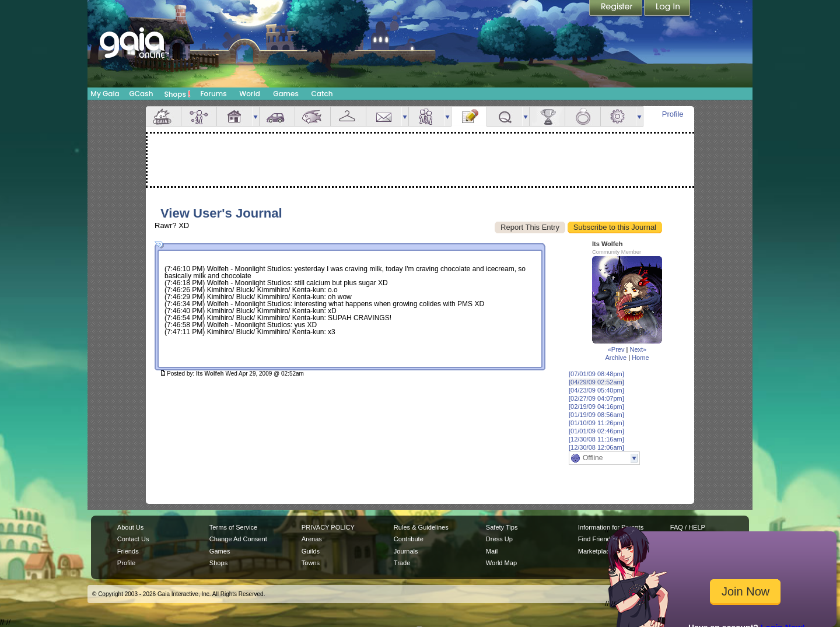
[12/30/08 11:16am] (596, 439)
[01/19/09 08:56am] (596, 415)
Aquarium (313, 116)
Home (640, 358)
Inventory (348, 116)
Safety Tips (502, 527)
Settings (618, 116)
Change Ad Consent (238, 539)
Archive (616, 358)
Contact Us (133, 539)
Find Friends (596, 539)
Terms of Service (233, 527)
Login (667, 9)
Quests (505, 116)
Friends (426, 116)
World (250, 94)
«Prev (616, 349)
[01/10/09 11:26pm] (596, 423)
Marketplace (596, 551)
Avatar (199, 116)
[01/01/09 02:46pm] (596, 431)
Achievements (547, 116)
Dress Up (499, 539)
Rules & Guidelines (421, 527)
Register (617, 9)
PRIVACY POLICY (328, 527)
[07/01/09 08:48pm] (596, 374)
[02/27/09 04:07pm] (596, 398)
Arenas (312, 539)
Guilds (311, 551)
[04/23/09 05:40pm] (596, 390)
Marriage (583, 116)
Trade (402, 563)
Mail (384, 116)
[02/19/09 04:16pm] (596, 407)
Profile (673, 114)
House (235, 116)
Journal (469, 116)
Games (286, 94)
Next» (638, 349)
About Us (130, 527)
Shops (178, 94)
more (256, 116)
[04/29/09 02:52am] (596, 382)
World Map (501, 563)
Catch (322, 94)
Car (277, 116)
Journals (406, 551)
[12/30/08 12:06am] (596, 447)
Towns (311, 563)
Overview (163, 116)
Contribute (409, 539)
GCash (141, 94)
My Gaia (105, 94)
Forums (213, 94)
